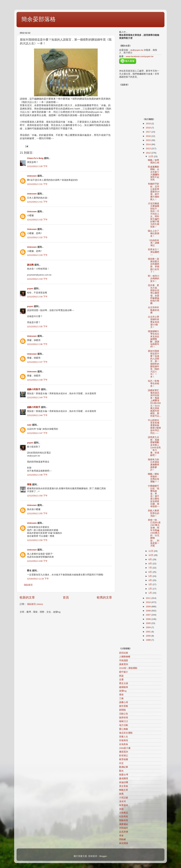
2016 (149, 136)
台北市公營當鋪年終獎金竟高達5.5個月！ (154, 322)
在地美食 (124, 744)
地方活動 (124, 725)
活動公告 (124, 714)
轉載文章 (124, 790)
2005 (149, 623)
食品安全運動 (126, 733)
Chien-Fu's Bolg (35, 158)
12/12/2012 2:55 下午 (37, 513)
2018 (149, 128)
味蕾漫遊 (124, 805)
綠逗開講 (124, 843)
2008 (149, 611)
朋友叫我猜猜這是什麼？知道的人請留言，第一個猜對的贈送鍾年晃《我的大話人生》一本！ (154, 364)
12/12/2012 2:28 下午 (37, 166)
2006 (149, 619)
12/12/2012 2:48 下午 (37, 475)
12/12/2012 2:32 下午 (37, 220)
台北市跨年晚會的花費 (154, 310)
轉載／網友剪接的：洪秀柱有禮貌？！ (154, 478)
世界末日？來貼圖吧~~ (154, 252)
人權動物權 (125, 657)
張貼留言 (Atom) (35, 604)
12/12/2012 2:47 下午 (37, 433)
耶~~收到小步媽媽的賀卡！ (154, 278)
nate (29, 425)
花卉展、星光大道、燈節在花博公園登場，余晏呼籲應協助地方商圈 (154, 294)
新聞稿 (122, 710)
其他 (121, 809)
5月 (151, 576)
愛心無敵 (124, 729)
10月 (151, 555)
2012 (149, 153)
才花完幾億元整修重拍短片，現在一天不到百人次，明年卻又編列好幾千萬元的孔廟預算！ (154, 215)
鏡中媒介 (124, 672)
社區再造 (124, 817)
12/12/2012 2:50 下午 (37, 496)
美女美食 (124, 786)
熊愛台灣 (124, 775)
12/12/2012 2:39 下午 (37, 380)
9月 (151, 559)
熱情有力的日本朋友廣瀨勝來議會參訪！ (154, 465)
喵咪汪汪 (124, 721)
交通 (121, 680)
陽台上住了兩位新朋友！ (154, 233)
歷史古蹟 (124, 683)
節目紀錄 (124, 653)
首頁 (66, 597)
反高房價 (124, 832)
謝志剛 (30, 265)
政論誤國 (124, 782)
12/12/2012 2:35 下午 (37, 327)
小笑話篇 (124, 798)
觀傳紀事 (124, 767)
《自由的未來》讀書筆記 (154, 243)
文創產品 (124, 813)
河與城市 (124, 828)
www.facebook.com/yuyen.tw (140, 56)
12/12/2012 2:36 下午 (37, 344)
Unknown (32, 176)
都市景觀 (124, 706)
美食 (121, 836)
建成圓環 (124, 779)
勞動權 (122, 839)
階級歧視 (124, 820)
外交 (121, 763)
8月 (151, 564)
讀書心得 (124, 702)
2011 (149, 598)
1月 (151, 593)
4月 (151, 580)
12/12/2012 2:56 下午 (37, 540)
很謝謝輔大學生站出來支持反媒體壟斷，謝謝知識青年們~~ (154, 339)
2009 (149, 607)
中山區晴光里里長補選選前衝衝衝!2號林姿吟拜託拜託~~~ (154, 427)
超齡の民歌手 (34, 389)
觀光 (121, 771)
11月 (151, 551)
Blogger (103, 856)
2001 (149, 632)
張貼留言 (28, 585)
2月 (151, 589)
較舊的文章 (104, 597)
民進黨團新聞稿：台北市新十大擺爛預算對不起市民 (154, 173)
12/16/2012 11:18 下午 (38, 579)
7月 (151, 568)
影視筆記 (124, 756)
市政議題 (124, 660)
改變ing (123, 691)
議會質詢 (124, 664)
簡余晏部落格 (38, 19)
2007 (149, 615)
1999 (149, 640)
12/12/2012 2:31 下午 (37, 184)
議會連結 (124, 824)
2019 (149, 124)
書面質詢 (124, 752)
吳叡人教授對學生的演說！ (154, 513)
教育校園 (124, 759)
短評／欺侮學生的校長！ (154, 383)
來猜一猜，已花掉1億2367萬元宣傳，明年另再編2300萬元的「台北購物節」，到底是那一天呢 (154, 533)
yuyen (30, 289)
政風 (121, 794)
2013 (149, 149)
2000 (149, 636)
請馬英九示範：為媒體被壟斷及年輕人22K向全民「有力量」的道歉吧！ (154, 446)
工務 (121, 698)
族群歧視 (124, 718)
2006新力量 (125, 748)
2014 (149, 144)
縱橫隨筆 (124, 687)
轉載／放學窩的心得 (154, 161)
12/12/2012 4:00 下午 (37, 561)
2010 (149, 602)
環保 (121, 695)
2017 (149, 132)
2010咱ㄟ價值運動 (128, 668)
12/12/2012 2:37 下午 (37, 362)
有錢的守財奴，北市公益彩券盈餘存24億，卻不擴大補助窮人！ (154, 192)
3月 (151, 584)
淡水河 (122, 801)
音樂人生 (124, 737)
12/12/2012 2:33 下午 (37, 255)
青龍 (29, 485)
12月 (151, 156)
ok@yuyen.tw (137, 50)
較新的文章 (27, 597)
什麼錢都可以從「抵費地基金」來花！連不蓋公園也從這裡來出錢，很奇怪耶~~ (154, 496)
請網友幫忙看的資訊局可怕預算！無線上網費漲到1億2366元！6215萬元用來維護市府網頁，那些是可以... (154, 403)
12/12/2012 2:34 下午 (37, 297)
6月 (151, 572)
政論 (121, 676)
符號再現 (124, 740)
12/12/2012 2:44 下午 (37, 397)
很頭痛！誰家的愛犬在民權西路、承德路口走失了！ (154, 265)
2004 (149, 627)
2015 (149, 140)
